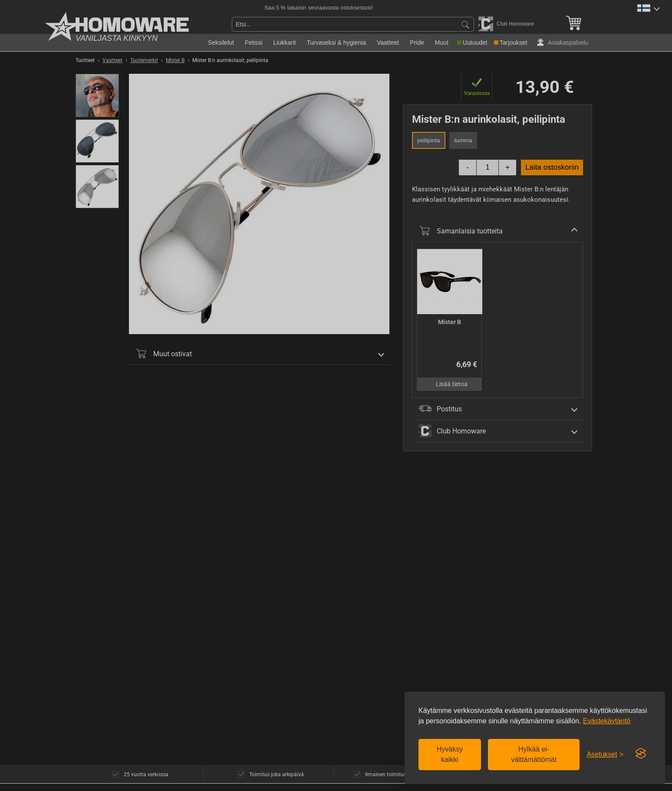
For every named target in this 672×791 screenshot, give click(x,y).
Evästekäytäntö (607, 721)
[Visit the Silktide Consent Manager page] (641, 754)
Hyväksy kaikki (450, 754)
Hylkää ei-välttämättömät (534, 754)
